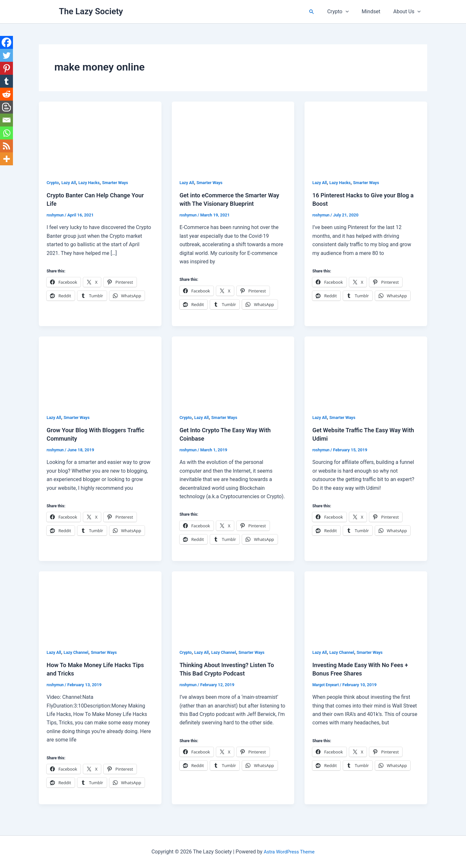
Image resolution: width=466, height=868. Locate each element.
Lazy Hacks (93, 182)
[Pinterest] (6, 68)
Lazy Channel (79, 652)
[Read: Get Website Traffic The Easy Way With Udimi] (366, 370)
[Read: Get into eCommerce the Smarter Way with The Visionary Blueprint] (233, 136)
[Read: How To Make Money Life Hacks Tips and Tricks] (100, 605)
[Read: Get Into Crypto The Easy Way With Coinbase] (233, 370)
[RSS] (6, 146)
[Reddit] (6, 94)
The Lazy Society (91, 11)
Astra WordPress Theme (289, 852)
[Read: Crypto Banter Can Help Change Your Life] (100, 136)
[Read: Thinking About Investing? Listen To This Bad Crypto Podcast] (233, 605)
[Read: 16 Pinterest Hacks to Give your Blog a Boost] (366, 136)
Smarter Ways (121, 182)
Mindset (375, 11)
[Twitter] (6, 55)
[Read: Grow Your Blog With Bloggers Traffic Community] (100, 370)
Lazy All (70, 182)
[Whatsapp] (6, 133)
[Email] (6, 120)
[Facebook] (6, 42)
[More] (6, 159)
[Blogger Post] (6, 107)
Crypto (344, 12)
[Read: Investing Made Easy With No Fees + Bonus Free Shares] (366, 605)
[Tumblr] (6, 81)
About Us (408, 12)
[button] (319, 12)
